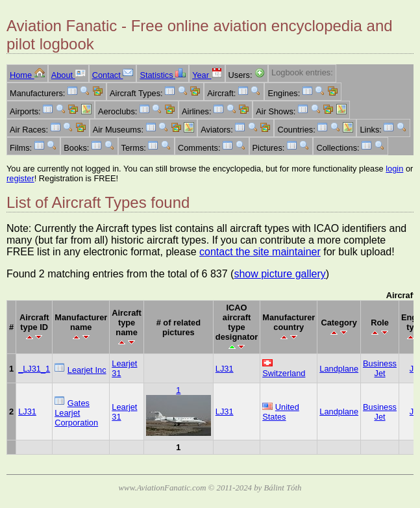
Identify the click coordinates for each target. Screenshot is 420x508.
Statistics (163, 75)
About (68, 75)
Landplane (339, 369)
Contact (113, 75)
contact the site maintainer (260, 252)
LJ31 (225, 369)
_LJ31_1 (34, 369)
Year (207, 75)
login (394, 169)
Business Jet (380, 368)
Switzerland (284, 373)
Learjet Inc (87, 370)
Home (27, 75)
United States (281, 412)
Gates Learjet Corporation (76, 413)
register (20, 178)
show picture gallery (279, 274)
